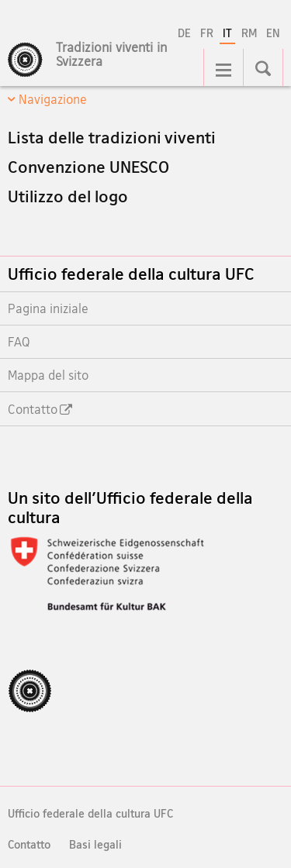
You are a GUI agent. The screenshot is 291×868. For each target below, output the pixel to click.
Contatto (29, 844)
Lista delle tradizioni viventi (112, 137)
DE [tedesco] (184, 33)
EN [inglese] (273, 33)
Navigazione (53, 99)
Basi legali (95, 844)
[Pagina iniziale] (124, 63)
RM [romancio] (249, 33)
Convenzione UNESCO (88, 167)
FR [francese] (207, 33)
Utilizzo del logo (68, 196)
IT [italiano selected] (227, 33)
